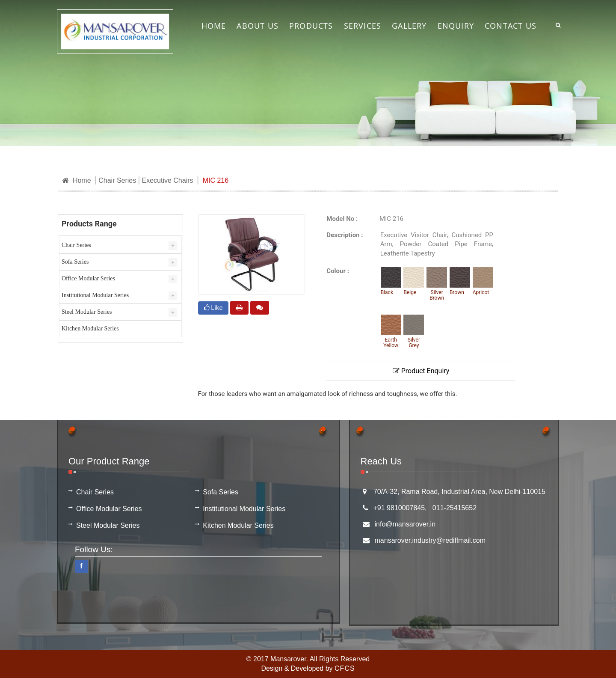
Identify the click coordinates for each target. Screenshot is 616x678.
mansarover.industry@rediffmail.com (430, 540)
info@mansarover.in (405, 524)
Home (77, 180)
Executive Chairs (167, 180)
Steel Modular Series (87, 312)
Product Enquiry (421, 371)
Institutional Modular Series (95, 295)
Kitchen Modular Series (90, 329)
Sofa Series (75, 262)
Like (213, 308)
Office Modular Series (88, 278)
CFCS (345, 668)
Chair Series (117, 180)
